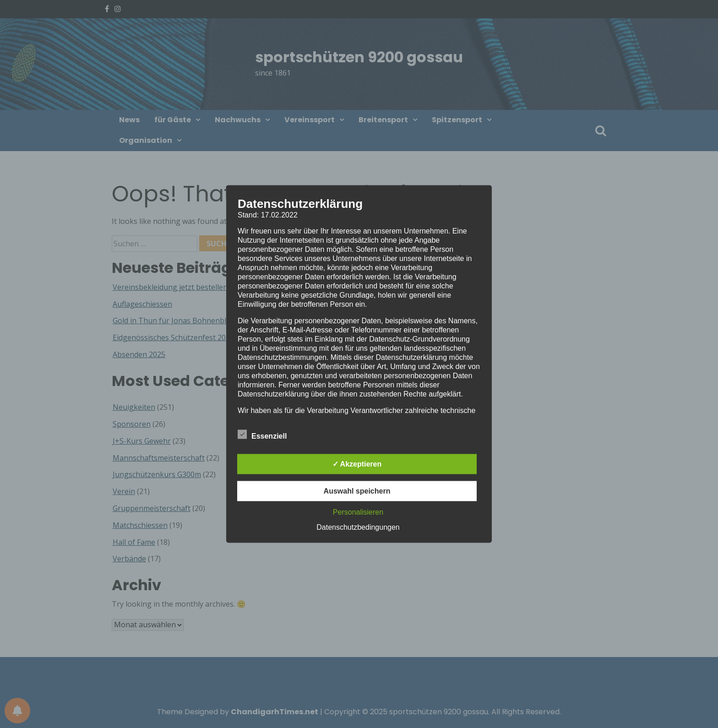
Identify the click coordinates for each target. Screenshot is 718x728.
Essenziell (262, 435)
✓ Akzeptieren (357, 464)
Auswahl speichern (357, 491)
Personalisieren (358, 512)
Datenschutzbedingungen (358, 527)
